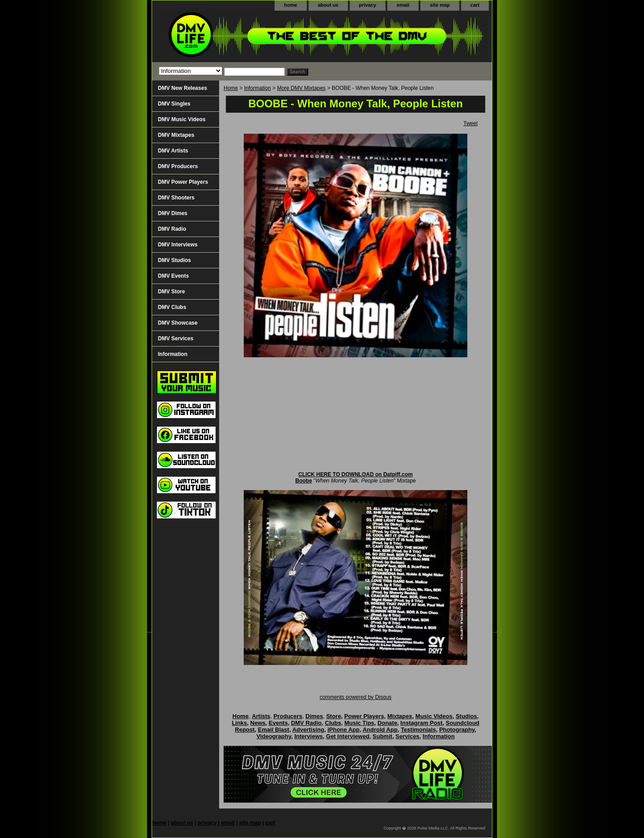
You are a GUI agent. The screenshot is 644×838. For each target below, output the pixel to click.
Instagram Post (421, 723)
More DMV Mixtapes (301, 88)
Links (239, 723)
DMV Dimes (173, 213)
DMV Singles (174, 104)
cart (475, 5)
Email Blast (274, 730)
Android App (380, 730)
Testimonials (418, 730)
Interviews (309, 736)
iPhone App (343, 730)
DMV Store (172, 292)
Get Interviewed (348, 736)
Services (407, 736)
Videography (274, 736)
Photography (457, 730)
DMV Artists (173, 151)
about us (328, 5)
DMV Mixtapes (176, 135)
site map (440, 5)
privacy (368, 5)
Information (258, 88)
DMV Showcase (178, 323)
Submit (382, 736)
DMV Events (173, 276)
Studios (466, 716)
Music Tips (359, 723)
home (290, 5)
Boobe (303, 481)
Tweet (470, 123)
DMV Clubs (172, 307)
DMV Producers (178, 166)
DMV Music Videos (182, 119)
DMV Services (176, 339)
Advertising (308, 730)
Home (231, 88)
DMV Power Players (183, 182)
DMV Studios (174, 260)
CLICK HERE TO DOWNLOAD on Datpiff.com (356, 474)
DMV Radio (172, 229)
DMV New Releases (182, 88)
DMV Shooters (176, 198)
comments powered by (356, 697)
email (403, 5)
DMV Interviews (178, 245)
